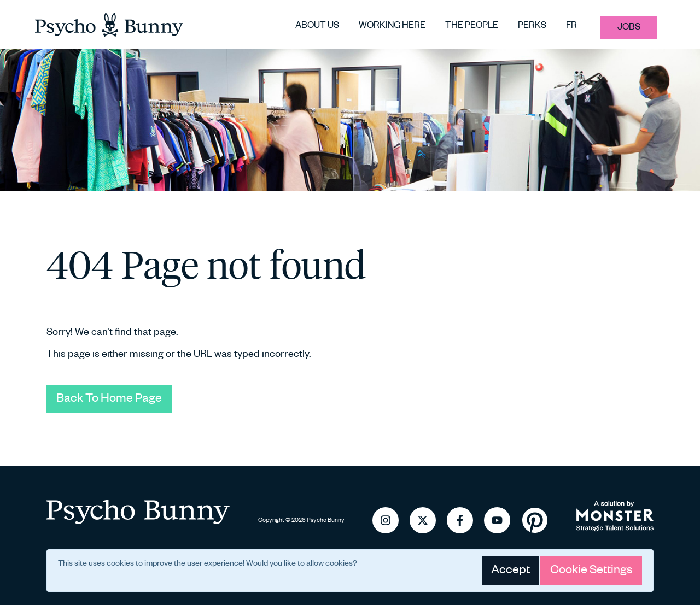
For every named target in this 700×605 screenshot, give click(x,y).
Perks (532, 26)
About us (317, 26)
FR (571, 26)
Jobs (629, 28)
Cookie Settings (591, 571)
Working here (392, 26)
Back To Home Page (109, 399)
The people (472, 26)
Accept (511, 571)
